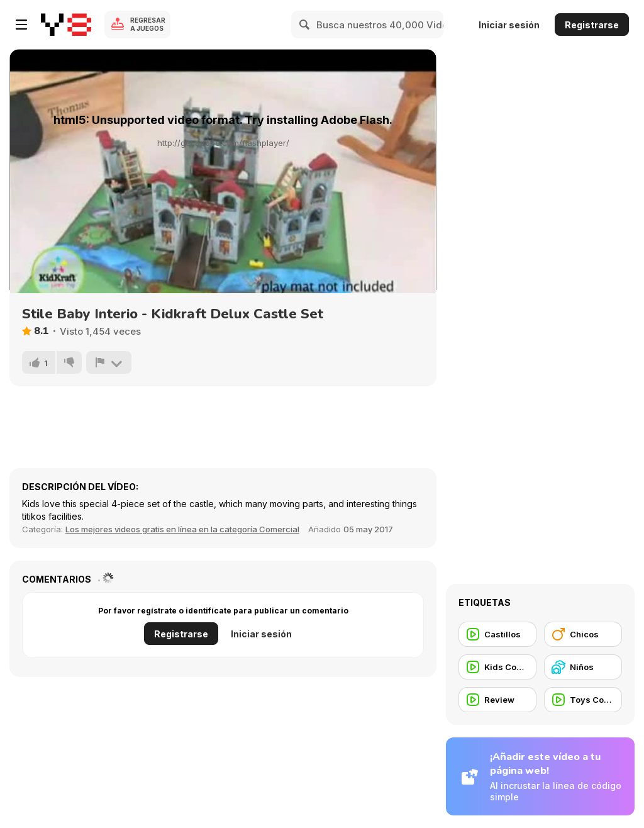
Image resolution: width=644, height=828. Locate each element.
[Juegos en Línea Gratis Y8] (66, 25)
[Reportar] (109, 362)
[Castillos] (497, 634)
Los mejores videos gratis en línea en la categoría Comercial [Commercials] (182, 529)
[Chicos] (583, 634)
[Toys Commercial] (583, 700)
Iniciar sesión (509, 25)
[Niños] (583, 667)
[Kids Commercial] (497, 667)
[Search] (305, 25)
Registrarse (592, 25)
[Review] (497, 700)
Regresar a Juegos (148, 24)
